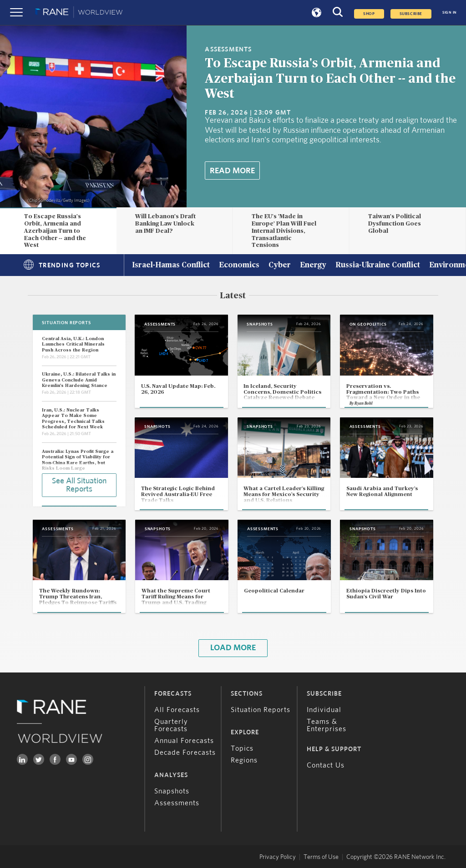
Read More (232, 171)
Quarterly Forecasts (171, 725)
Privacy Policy (278, 857)
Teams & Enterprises (327, 725)
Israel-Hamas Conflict (171, 266)
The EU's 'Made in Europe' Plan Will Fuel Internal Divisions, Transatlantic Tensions (284, 231)
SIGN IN (450, 13)
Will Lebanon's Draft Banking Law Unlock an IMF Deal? (165, 224)
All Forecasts (177, 710)
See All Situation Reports (79, 485)
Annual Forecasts (184, 741)
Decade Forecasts (185, 753)
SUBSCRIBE (411, 14)
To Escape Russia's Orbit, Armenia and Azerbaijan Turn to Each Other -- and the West (330, 79)
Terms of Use (321, 857)
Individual (324, 710)
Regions (244, 760)
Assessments (177, 803)
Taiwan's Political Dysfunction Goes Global (395, 224)
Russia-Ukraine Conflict (378, 266)
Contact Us (326, 765)
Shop (369, 14)
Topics (242, 748)
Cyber (280, 266)
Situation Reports (261, 710)
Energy (313, 266)
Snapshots (172, 791)
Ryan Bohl (363, 404)
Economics (239, 266)
